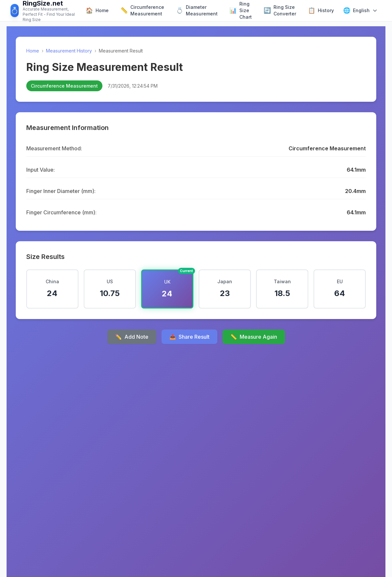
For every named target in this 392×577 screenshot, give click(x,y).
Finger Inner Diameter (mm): (61, 191)
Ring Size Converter (280, 10)
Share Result (189, 337)
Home (97, 11)
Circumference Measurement (142, 10)
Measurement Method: (54, 148)
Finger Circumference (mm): (61, 212)
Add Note (132, 337)
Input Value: (41, 170)
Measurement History (69, 51)
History (321, 11)
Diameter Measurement (197, 10)
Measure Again (254, 337)
